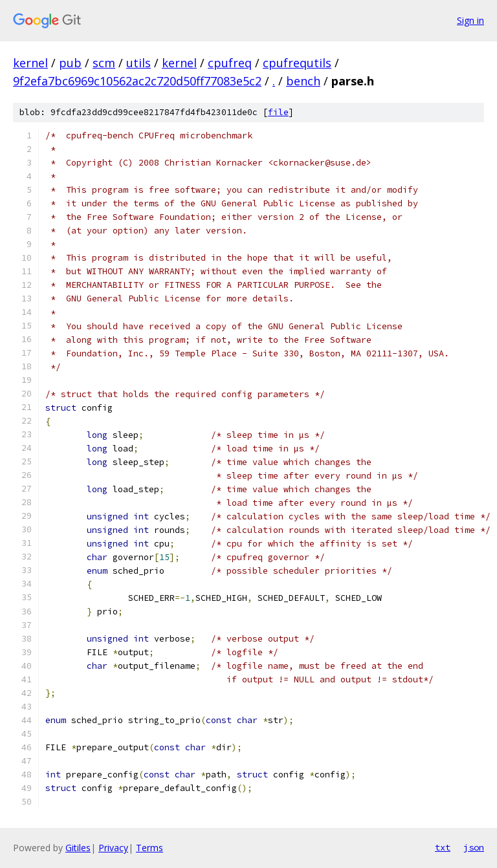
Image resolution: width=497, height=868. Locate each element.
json (474, 847)
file (278, 112)
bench (303, 81)
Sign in (470, 20)
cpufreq (230, 63)
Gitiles (78, 848)
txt (443, 847)
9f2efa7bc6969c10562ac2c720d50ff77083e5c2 (137, 81)
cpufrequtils (297, 63)
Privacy (113, 848)
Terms (149, 848)
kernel (30, 63)
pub (70, 63)
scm (104, 63)
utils (138, 63)
